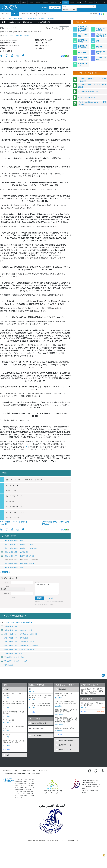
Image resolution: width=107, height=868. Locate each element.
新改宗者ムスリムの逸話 (83, 47)
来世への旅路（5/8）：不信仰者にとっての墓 (14, 523)
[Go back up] (103, 675)
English (11, 2)
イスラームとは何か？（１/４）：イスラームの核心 (92, 80)
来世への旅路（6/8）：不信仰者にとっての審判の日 (20, 560)
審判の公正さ (7, 665)
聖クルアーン (83, 53)
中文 (60, 2)
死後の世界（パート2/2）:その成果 (14, 661)
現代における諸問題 (83, 59)
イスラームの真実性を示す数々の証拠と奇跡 (83, 29)
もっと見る (6, 749)
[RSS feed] (102, 771)
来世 (10, 18)
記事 (14, 14)
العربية (18, 2)
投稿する (40, 598)
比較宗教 (99, 47)
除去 (103, 707)
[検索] (94, 6)
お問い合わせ (93, 14)
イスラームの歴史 (101, 59)
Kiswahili (91, 2)
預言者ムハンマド (101, 53)
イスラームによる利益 (101, 29)
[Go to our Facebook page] (90, 771)
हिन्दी (85, 2)
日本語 (65, 2)
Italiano (72, 2)
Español (24, 2)
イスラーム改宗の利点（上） (88, 92)
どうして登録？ (55, 8)
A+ (67, 28)
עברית (104, 2)
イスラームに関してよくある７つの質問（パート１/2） (92, 103)
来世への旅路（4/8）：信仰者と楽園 (15, 552)
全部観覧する (5, 572)
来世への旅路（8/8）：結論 (12, 567)
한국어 (98, 2)
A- (61, 28)
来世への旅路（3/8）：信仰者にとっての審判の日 (19, 548)
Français (31, 2)
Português (53, 2)
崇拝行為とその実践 (83, 41)
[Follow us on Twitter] (96, 771)
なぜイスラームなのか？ (87, 97)
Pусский (45, 2)
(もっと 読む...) (7, 698)
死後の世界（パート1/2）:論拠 (13, 657)
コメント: (39, 582)
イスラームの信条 (83, 35)
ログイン (45, 8)
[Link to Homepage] (10, 8)
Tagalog (79, 2)
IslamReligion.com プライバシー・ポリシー (18, 774)
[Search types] (69, 9)
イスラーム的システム (83, 64)
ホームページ (5, 14)
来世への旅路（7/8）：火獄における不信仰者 (56, 523)
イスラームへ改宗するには (101, 35)
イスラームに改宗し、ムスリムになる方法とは (92, 86)
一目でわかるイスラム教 (28, 14)
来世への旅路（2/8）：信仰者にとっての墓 (17, 544)
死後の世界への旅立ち (19, 18)
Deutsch (38, 2)
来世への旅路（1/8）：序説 (12, 540)
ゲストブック (42, 14)
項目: (2, 36)
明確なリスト (101, 712)
